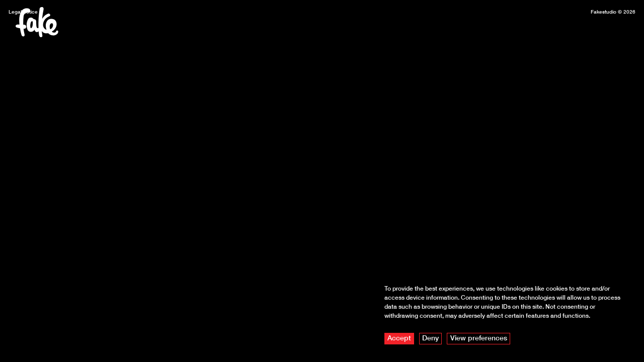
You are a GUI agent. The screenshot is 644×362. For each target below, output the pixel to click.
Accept (399, 338)
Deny (430, 338)
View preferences (479, 338)
